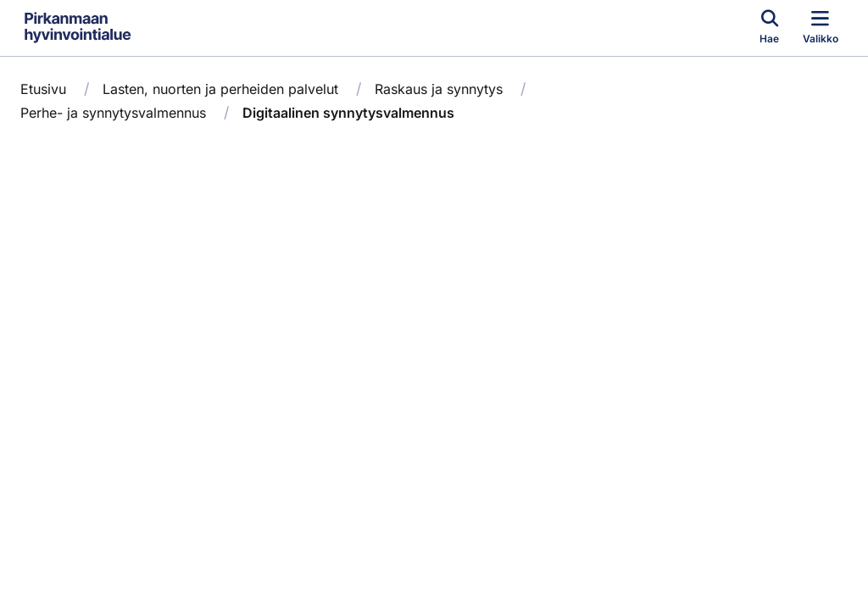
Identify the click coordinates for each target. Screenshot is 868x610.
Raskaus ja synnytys (439, 89)
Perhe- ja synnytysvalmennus (113, 113)
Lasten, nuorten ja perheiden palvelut (220, 89)
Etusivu (43, 89)
